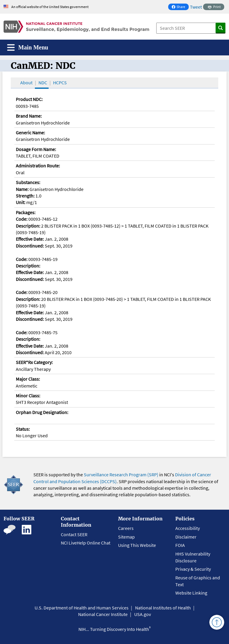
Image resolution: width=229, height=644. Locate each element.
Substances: (28, 182)
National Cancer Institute (103, 614)
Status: (23, 429)
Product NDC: (29, 99)
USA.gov (143, 614)
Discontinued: (30, 246)
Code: (22, 219)
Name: (22, 189)
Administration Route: (38, 166)
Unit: (21, 202)
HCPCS (60, 83)
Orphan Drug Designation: (42, 412)
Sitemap (126, 537)
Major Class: (28, 379)
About (26, 83)
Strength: (25, 196)
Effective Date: (30, 239)
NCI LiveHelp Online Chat (86, 543)
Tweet (196, 7)
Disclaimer (186, 537)
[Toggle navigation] (28, 48)
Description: (28, 226)
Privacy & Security (193, 569)
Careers (126, 528)
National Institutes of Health (163, 608)
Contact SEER (74, 534)
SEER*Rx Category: (34, 362)
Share (180, 7)
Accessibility (188, 528)
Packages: (26, 212)
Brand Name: (29, 116)
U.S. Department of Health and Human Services (82, 608)
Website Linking (191, 593)
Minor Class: (28, 396)
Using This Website (137, 545)
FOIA (180, 545)
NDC (43, 83)
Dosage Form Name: (36, 149)
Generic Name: (30, 133)
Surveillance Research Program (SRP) (121, 475)
